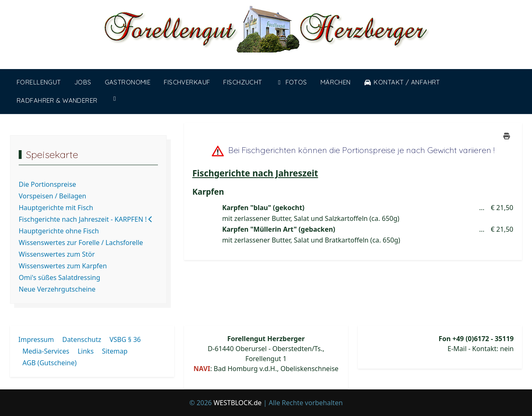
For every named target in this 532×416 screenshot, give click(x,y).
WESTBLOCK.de (238, 403)
